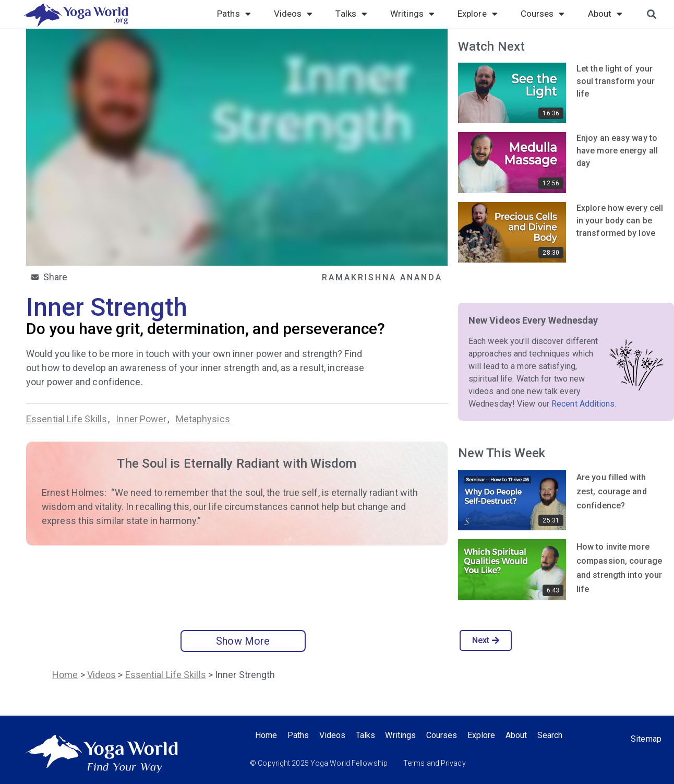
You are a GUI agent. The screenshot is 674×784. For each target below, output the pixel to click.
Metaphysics (203, 419)
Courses (543, 14)
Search (553, 735)
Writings (412, 14)
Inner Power (141, 419)
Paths (234, 14)
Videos (293, 14)
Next (486, 640)
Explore (478, 14)
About (605, 14)
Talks (351, 14)
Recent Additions (583, 404)
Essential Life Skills (67, 419)
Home (65, 675)
